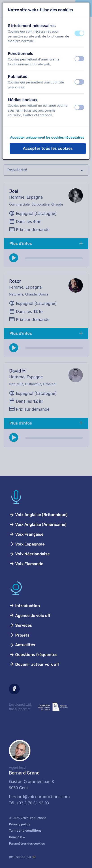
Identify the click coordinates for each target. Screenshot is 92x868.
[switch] (79, 33)
